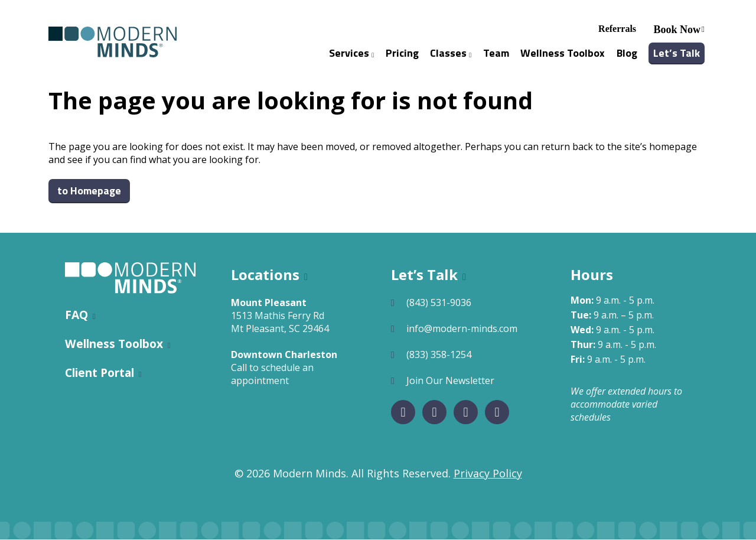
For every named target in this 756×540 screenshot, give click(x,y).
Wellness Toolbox (563, 53)
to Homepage (89, 191)
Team (496, 53)
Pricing (402, 53)
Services (351, 53)
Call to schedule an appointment (272, 375)
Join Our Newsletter (450, 381)
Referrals (617, 29)
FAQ (76, 315)
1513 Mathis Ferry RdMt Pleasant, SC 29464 (280, 323)
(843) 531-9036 (439, 303)
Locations (265, 275)
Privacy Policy (488, 474)
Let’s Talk (677, 53)
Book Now (677, 30)
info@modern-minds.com (462, 329)
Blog (627, 53)
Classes (451, 53)
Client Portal (100, 373)
